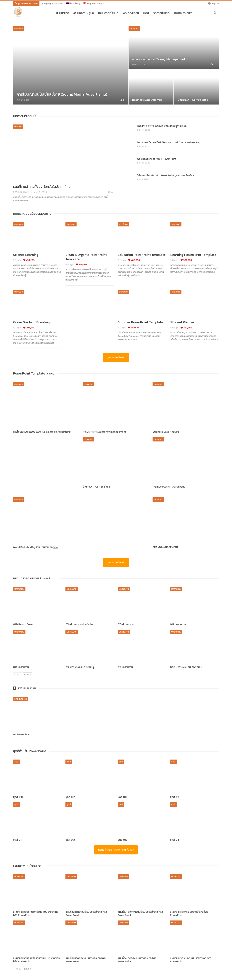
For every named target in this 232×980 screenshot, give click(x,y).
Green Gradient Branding (31, 322)
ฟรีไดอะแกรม (131, 13)
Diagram (19, 877)
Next (28, 675)
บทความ (18, 127)
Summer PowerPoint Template (140, 322)
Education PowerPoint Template (142, 255)
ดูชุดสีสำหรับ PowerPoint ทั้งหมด (116, 850)
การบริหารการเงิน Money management (159, 59)
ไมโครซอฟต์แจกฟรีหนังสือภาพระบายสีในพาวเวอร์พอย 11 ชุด (169, 143)
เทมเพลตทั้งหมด (108, 13)
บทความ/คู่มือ (84, 13)
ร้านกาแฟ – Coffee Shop (193, 100)
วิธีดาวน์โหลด (161, 13)
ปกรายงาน (19, 589)
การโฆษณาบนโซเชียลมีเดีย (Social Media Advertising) (62, 94)
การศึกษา (123, 224)
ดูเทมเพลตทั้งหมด (116, 357)
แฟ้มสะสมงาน (21, 699)
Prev (18, 675)
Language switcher (53, 4)
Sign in (214, 3)
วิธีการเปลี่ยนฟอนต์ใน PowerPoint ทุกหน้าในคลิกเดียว (166, 175)
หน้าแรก (62, 13)
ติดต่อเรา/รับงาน (184, 13)
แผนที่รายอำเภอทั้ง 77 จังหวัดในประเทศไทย (42, 187)
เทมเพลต (19, 28)
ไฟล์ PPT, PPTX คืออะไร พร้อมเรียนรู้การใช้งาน (162, 126)
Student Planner (182, 322)
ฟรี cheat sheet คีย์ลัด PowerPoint (157, 159)
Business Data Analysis (147, 100)
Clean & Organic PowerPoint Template (86, 257)
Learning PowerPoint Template (193, 255)
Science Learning (26, 255)
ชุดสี (146, 13)
